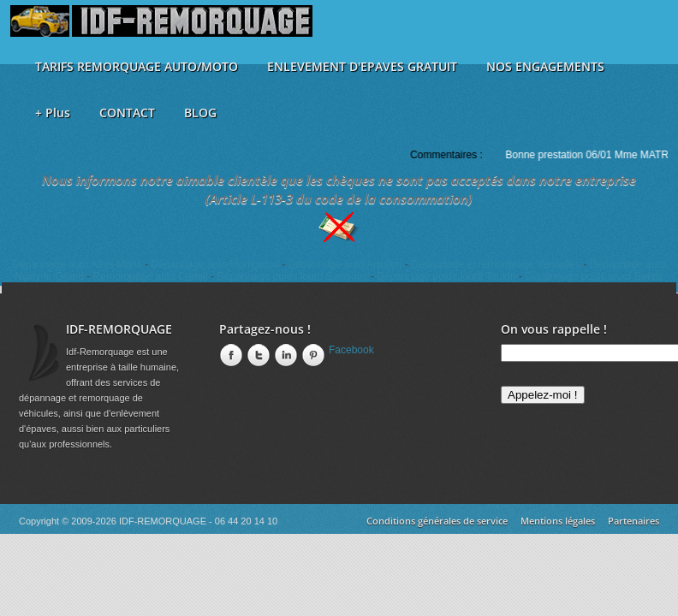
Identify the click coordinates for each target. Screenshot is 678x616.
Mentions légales (558, 521)
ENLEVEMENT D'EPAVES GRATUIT (362, 66)
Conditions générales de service (437, 521)
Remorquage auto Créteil (151, 276)
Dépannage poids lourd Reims (594, 276)
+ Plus (53, 113)
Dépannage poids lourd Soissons (292, 276)
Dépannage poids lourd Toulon (446, 276)
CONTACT (127, 113)
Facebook (351, 350)
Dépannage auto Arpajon (345, 264)
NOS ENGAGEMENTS (545, 66)
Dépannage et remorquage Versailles (496, 264)
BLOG (200, 113)
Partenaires (633, 521)
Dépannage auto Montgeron (214, 264)
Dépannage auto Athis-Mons (77, 264)
